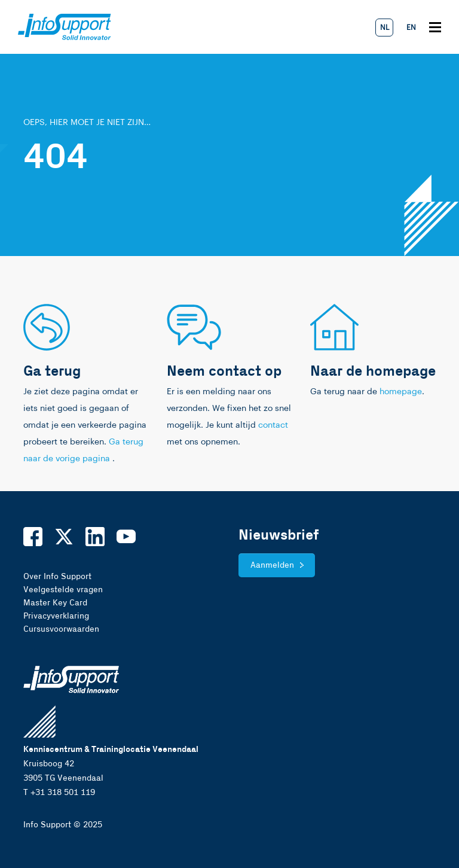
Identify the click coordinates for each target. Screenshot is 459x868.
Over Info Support (57, 577)
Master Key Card (55, 603)
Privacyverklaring (56, 616)
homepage (401, 392)
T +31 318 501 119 (59, 793)
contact (273, 425)
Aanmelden (272, 565)
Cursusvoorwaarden (61, 629)
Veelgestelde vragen (63, 590)
